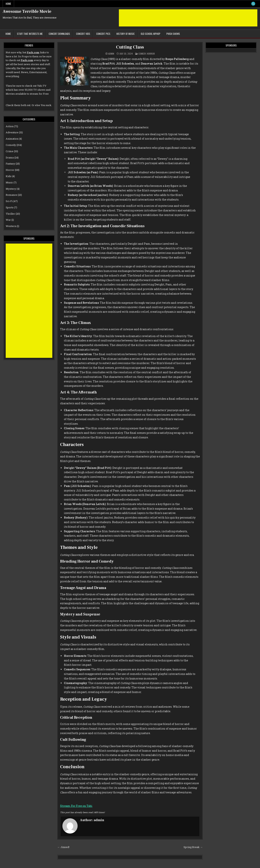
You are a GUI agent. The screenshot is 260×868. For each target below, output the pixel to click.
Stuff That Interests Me (30, 34)
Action (10, 126)
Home (8, 4)
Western (11, 226)
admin (111, 54)
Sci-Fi (9, 201)
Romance (11, 195)
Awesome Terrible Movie (27, 11)
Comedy (142, 54)
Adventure (12, 132)
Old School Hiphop (151, 34)
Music (9, 182)
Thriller (10, 214)
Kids (8, 176)
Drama (10, 157)
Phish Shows (173, 34)
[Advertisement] (188, 18)
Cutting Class (130, 47)
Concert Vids (83, 34)
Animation (12, 139)
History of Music (126, 34)
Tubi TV (42, 86)
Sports (10, 207)
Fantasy (10, 164)
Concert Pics (103, 34)
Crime (10, 151)
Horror (151, 54)
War (8, 220)
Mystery (11, 189)
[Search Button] (253, 4)
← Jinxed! (63, 847)
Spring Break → (193, 847)
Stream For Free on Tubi (76, 806)
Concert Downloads (59, 34)
